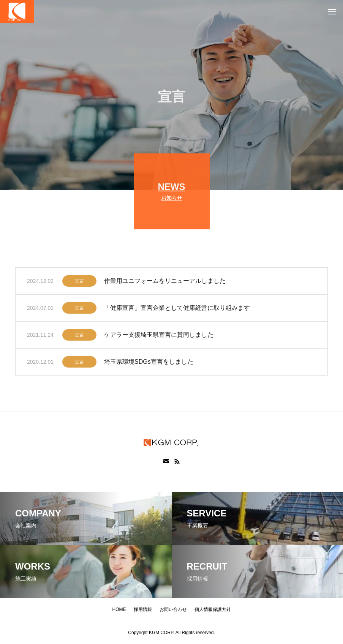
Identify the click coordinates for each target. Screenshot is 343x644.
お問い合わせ (173, 609)
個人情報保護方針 (213, 609)
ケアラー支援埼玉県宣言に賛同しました (159, 336)
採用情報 (143, 609)
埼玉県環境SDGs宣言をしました (149, 363)
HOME (119, 609)
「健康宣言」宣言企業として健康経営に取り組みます (177, 309)
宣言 (79, 282)
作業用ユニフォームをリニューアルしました (165, 282)
